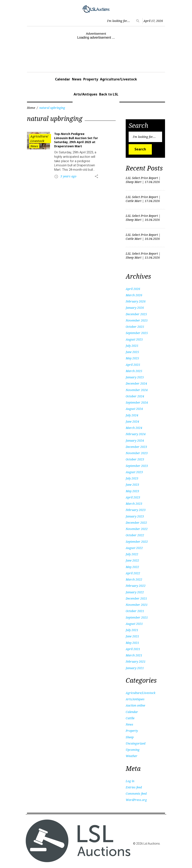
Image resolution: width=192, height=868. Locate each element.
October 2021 (135, 611)
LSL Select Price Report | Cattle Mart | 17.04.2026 (143, 199)
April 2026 (133, 289)
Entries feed (134, 787)
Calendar (63, 79)
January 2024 (135, 440)
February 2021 (136, 661)
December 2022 (136, 523)
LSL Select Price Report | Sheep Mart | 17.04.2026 (143, 180)
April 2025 (133, 365)
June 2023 (132, 485)
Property (91, 79)
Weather (132, 756)
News (77, 79)
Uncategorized (136, 743)
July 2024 (132, 415)
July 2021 (132, 630)
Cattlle (130, 718)
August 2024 (134, 409)
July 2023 (132, 478)
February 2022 (136, 586)
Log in (130, 781)
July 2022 (132, 554)
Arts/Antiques (85, 94)
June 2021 (132, 636)
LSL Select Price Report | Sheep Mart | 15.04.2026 (143, 255)
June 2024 (132, 421)
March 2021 (134, 655)
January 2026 (135, 308)
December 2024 (136, 383)
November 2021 (137, 605)
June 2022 (132, 560)
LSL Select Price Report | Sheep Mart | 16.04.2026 (143, 218)
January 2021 (135, 668)
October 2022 (135, 535)
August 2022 (134, 548)
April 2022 (133, 573)
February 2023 (136, 510)
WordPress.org (136, 800)
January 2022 (135, 592)
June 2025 (132, 352)
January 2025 (135, 377)
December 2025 (136, 314)
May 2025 (132, 358)
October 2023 (135, 459)
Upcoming (133, 750)
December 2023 (136, 447)
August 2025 (134, 339)
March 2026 (134, 295)
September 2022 (137, 542)
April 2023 (133, 497)
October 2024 (135, 396)
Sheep (130, 737)
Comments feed (136, 794)
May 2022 (132, 567)
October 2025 (135, 327)
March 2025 (134, 371)
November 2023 (137, 453)
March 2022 (134, 579)
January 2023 (135, 516)
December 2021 (136, 598)
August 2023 (134, 472)
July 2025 (132, 346)
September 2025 (137, 333)
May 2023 (132, 491)
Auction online (135, 705)
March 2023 (134, 504)
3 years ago (68, 176)
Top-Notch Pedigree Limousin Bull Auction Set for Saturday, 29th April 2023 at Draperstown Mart (76, 140)
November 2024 (137, 390)
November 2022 (137, 529)
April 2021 (133, 649)
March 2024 (134, 428)
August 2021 (134, 624)
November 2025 (137, 320)
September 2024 (137, 402)
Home (31, 108)
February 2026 (136, 301)
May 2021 (132, 643)
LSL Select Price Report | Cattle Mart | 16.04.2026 (143, 237)
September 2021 (137, 617)
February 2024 (136, 434)
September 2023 (137, 466)
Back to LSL (109, 94)
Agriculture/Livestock (118, 79)
